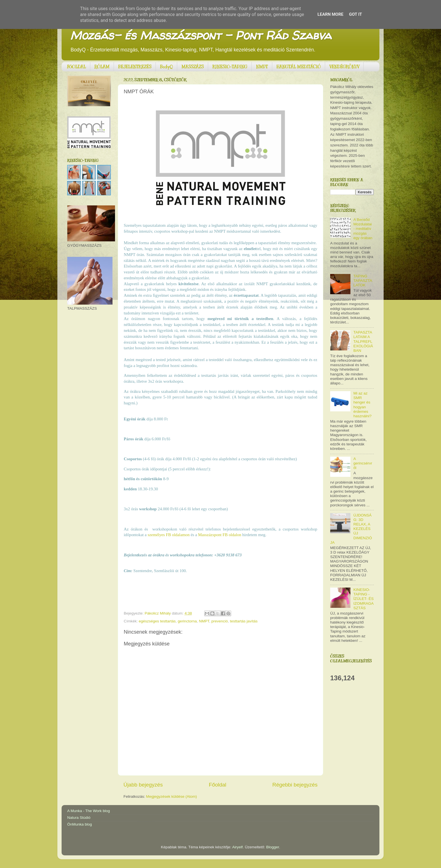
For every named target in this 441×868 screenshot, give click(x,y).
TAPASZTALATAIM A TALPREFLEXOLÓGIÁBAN (363, 341)
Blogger (273, 847)
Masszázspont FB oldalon (220, 535)
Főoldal (218, 785)
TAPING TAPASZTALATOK (363, 281)
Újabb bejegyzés (143, 785)
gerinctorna (187, 621)
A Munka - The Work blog (89, 811)
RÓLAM (102, 67)
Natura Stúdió (79, 818)
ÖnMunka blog (80, 824)
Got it (355, 14)
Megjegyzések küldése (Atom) (171, 796)
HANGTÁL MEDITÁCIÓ (299, 67)
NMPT (262, 67)
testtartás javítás (244, 621)
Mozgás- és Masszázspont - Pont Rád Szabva (201, 35)
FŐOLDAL (76, 67)
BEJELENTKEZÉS (135, 67)
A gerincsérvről (363, 463)
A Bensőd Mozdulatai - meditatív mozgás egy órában (363, 229)
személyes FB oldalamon (169, 535)
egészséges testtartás (157, 621)
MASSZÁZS (193, 67)
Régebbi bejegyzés (295, 785)
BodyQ (166, 67)
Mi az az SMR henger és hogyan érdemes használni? (362, 405)
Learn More (330, 14)
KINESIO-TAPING (230, 67)
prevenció (220, 621)
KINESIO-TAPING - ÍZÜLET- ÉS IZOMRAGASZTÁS (363, 599)
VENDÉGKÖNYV (344, 67)
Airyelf (238, 847)
